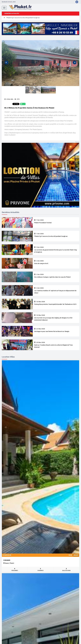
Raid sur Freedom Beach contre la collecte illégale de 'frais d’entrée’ (56, 345)
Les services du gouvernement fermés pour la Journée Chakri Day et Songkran (56, 250)
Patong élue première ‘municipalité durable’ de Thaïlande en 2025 (56, 303)
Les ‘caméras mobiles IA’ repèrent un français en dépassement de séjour (56, 290)
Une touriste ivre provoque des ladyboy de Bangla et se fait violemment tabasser (56, 318)
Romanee (7, 560)
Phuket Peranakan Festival (56, 221)
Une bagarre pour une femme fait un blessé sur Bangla (56, 330)
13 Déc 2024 (9, 99)
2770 (17, 99)
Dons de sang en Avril (56, 262)
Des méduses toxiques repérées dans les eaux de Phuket (56, 276)
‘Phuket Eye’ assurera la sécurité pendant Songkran (23, 18)
